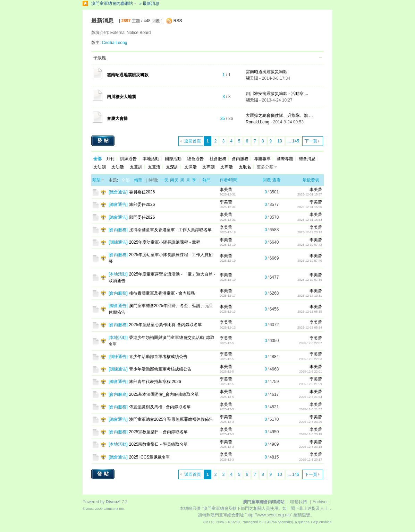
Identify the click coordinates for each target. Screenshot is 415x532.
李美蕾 (226, 190)
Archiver (320, 502)
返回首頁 (193, 141)
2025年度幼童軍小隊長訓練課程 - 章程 (165, 242)
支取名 (245, 167)
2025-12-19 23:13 (310, 232)
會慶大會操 (117, 119)
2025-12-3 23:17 (311, 460)
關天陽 (252, 78)
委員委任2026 (142, 192)
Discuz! (113, 502)
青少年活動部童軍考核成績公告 (158, 357)
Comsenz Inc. (114, 509)
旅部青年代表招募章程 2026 (155, 382)
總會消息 (307, 159)
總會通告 (195, 159)
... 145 (293, 141)
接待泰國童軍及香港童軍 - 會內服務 (162, 293)
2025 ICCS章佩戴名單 (150, 457)
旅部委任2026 (142, 204)
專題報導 (262, 159)
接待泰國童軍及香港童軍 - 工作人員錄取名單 (171, 230)
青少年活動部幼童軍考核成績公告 (160, 369)
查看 (277, 180)
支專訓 (209, 167)
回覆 (267, 180)
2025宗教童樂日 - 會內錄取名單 (158, 432)
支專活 (227, 167)
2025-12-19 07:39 (310, 280)
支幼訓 (100, 167)
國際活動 (173, 159)
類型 (96, 180)
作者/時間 (228, 180)
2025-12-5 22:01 (311, 372)
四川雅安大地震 (121, 97)
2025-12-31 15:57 (310, 194)
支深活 (190, 167)
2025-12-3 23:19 (311, 434)
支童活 (154, 167)
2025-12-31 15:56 (310, 207)
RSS (178, 21)
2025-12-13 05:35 (310, 312)
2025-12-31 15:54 (310, 220)
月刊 (110, 159)
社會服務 (218, 159)
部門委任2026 (142, 217)
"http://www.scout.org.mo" (269, 515)
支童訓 (136, 167)
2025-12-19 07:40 (310, 261)
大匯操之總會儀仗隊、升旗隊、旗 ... (279, 115)
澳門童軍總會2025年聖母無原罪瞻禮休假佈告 (171, 419)
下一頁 (311, 141)
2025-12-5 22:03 (311, 359)
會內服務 (240, 159)
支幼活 (118, 167)
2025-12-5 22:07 (311, 343)
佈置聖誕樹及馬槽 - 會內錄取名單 (160, 407)
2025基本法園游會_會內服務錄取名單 (164, 394)
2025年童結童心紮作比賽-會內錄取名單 (166, 325)
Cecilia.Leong (115, 43)
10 (280, 141)
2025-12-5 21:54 (311, 397)
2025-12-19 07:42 (310, 245)
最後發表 (311, 180)
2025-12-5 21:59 (311, 384)
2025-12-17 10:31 (310, 296)
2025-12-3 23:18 (311, 447)
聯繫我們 (298, 502)
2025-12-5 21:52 (311, 409)
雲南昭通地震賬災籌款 (128, 75)
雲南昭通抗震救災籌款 (266, 72)
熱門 (206, 180)
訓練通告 (128, 159)
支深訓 (172, 167)
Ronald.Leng (257, 122)
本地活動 (151, 159)
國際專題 (285, 159)
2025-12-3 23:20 (311, 422)
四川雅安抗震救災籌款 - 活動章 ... (277, 94)
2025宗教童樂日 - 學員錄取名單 (158, 444)
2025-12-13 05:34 (310, 328)
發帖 (104, 140)
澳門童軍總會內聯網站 (112, 3)
